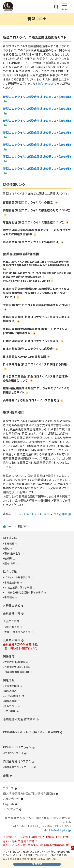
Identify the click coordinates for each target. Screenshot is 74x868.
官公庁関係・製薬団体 (16, 662)
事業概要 (9, 543)
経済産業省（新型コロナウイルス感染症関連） (31, 242)
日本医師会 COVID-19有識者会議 (25, 356)
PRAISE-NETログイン (17, 747)
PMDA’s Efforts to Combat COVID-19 (26, 281)
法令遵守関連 (12, 686)
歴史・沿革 (10, 563)
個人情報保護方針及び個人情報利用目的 (29, 793)
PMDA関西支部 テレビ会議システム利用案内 (31, 732)
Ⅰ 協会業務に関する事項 (18, 587)
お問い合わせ (11, 799)
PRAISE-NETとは (14, 753)
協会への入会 (12, 627)
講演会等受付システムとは (19, 767)
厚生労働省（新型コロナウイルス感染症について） (34, 222)
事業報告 (9, 597)
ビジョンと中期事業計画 (17, 577)
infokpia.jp (47, 83)
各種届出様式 (12, 605)
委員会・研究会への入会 (17, 632)
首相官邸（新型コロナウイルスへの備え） (29, 202)
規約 (7, 548)
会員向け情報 (12, 640)
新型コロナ (10, 706)
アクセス (8, 788)
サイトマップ (11, 809)
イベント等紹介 (13, 696)
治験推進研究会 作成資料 (19, 719)
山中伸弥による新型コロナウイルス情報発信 (31, 400)
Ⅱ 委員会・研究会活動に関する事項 (24, 592)
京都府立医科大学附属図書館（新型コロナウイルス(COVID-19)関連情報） (35, 331)
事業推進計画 (12, 582)
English (8, 804)
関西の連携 (11, 701)
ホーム (10, 526)
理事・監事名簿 (12, 553)
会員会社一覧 (12, 613)
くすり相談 (10, 711)
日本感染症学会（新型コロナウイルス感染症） (31, 341)
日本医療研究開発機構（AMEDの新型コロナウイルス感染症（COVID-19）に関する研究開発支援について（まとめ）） (36, 293)
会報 (6, 775)
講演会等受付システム (17, 761)
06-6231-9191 (31, 514)
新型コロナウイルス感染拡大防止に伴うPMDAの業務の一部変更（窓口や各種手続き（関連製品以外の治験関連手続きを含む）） (36, 265)
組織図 (8, 558)
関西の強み (11, 691)
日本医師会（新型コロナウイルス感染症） (29, 349)
